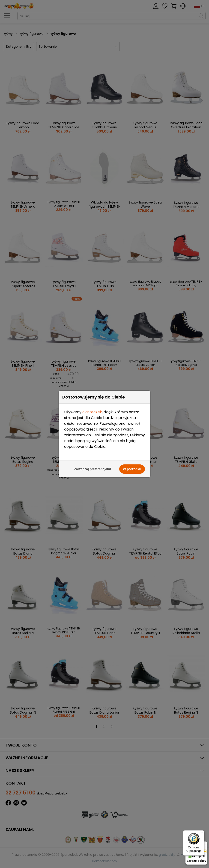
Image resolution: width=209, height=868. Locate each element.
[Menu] (202, 833)
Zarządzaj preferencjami (93, 469)
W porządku (132, 469)
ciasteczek (92, 412)
